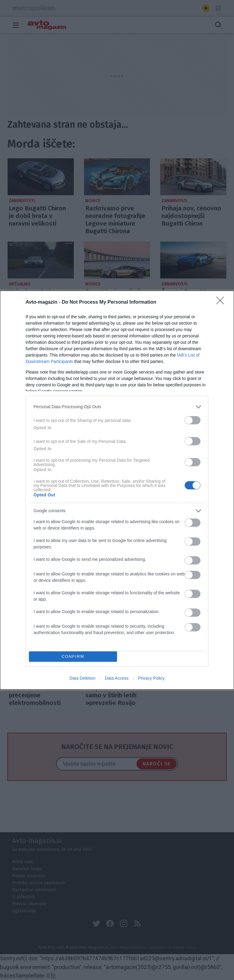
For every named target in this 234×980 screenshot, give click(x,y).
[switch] (193, 420)
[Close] (222, 302)
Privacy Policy (151, 678)
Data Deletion (82, 678)
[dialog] (117, 490)
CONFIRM (73, 656)
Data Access (117, 678)
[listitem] (117, 407)
